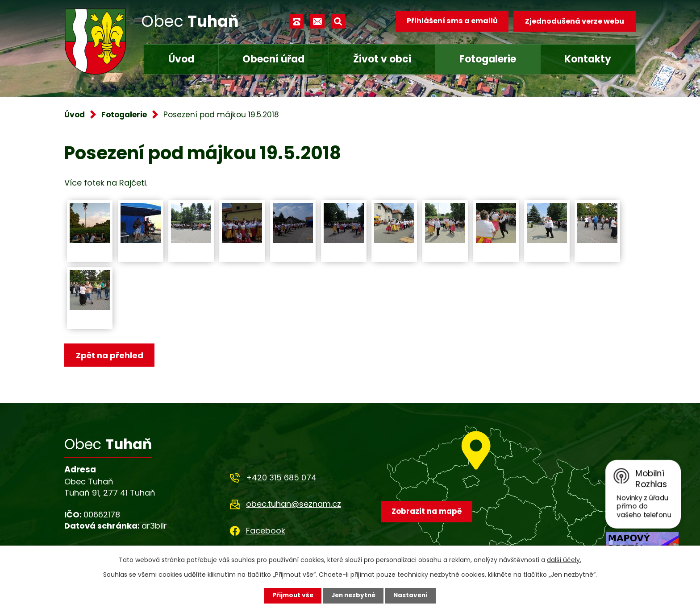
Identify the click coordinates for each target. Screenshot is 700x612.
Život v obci (382, 59)
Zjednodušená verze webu (575, 21)
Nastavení (412, 595)
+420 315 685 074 (281, 478)
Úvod (181, 59)
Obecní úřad (273, 59)
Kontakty (588, 59)
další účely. (564, 560)
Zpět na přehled (110, 355)
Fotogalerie (488, 59)
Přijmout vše (291, 595)
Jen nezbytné (353, 595)
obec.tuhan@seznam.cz (294, 504)
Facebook (266, 531)
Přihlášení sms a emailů (451, 21)
